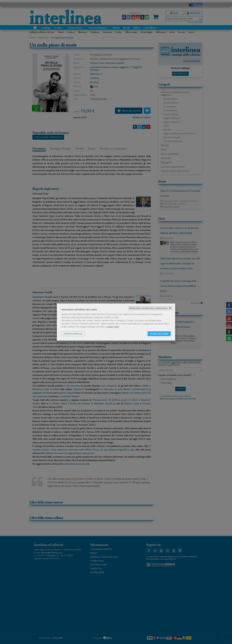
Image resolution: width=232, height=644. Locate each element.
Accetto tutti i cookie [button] (159, 334)
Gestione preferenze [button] (73, 334)
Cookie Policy (113, 327)
